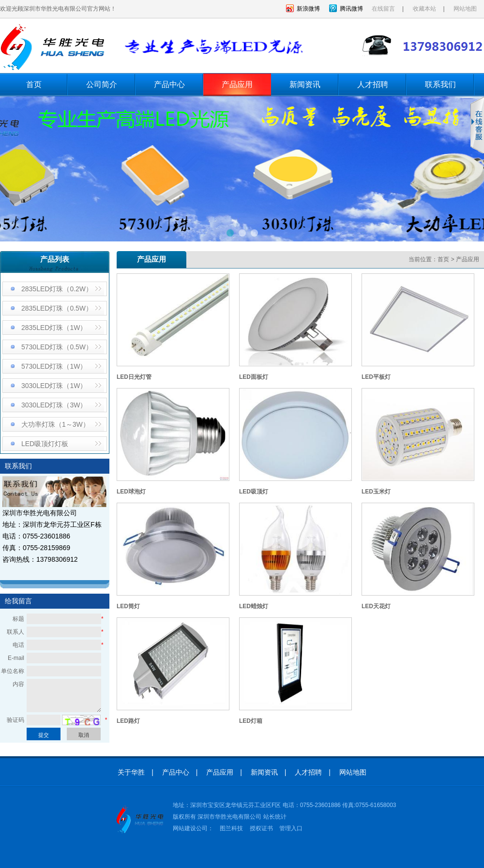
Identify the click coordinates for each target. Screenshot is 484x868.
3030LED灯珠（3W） (54, 405)
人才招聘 (373, 84)
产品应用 (237, 84)
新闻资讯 (305, 84)
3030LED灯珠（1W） (54, 386)
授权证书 (261, 828)
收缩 (477, 125)
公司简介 (102, 84)
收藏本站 (424, 9)
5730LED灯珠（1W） (54, 366)
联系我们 (440, 84)
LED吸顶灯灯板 (45, 444)
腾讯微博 (351, 9)
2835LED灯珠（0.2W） (57, 289)
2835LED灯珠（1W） (54, 328)
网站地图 (465, 9)
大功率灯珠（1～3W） (55, 424)
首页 (34, 84)
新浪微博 (308, 9)
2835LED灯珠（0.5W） (57, 308)
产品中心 (169, 84)
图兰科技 (231, 828)
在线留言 (383, 9)
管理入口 (291, 828)
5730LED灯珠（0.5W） (57, 347)
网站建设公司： (193, 828)
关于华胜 (131, 772)
